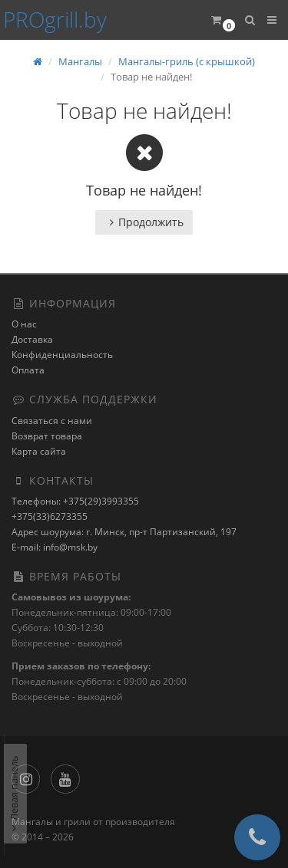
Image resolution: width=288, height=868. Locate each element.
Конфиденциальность (62, 355)
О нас (24, 324)
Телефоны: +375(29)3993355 (75, 501)
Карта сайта (39, 451)
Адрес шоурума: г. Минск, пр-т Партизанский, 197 (124, 532)
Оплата (28, 370)
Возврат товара (47, 436)
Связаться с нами (52, 421)
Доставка (32, 339)
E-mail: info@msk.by (55, 547)
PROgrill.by (55, 19)
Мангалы (80, 61)
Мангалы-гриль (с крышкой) (187, 61)
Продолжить (144, 222)
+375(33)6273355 (50, 516)
